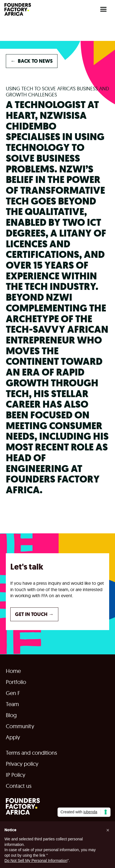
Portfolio (16, 682)
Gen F (13, 693)
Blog (11, 715)
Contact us (19, 786)
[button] (103, 9)
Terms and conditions (31, 753)
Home (13, 671)
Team (12, 704)
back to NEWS (32, 61)
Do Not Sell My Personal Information (36, 861)
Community (20, 726)
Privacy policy (22, 764)
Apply (13, 737)
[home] (18, 10)
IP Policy (16, 775)
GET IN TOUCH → (34, 614)
